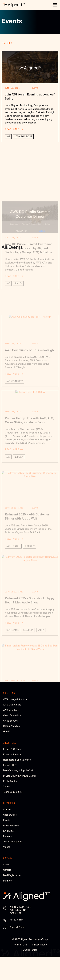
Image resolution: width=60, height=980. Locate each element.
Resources (9, 803)
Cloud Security (11, 721)
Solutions (9, 693)
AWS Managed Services (15, 699)
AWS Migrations (11, 710)
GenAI (6, 731)
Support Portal (17, 927)
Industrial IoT (10, 765)
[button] (55, 5)
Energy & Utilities (12, 749)
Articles (7, 809)
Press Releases (11, 826)
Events (35, 165)
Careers (7, 870)
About (6, 865)
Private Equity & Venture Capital (20, 776)
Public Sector (10, 781)
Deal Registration (12, 875)
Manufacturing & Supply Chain (19, 770)
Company (8, 858)
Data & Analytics (11, 726)
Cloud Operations (12, 715)
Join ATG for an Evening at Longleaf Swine (30, 174)
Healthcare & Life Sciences (17, 760)
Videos (7, 847)
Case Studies (10, 815)
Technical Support (12, 841)
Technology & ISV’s (13, 792)
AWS (8, 214)
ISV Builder (9, 831)
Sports (7, 786)
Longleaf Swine (23, 214)
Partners (7, 836)
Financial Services (12, 754)
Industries (10, 743)
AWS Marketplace (12, 705)
